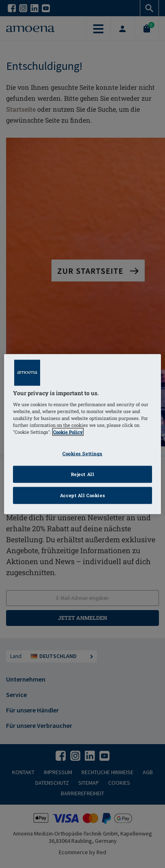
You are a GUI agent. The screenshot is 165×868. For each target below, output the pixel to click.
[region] (82, 434)
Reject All (83, 474)
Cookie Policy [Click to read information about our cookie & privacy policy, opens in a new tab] (68, 432)
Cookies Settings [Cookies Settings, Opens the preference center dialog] (82, 453)
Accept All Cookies (82, 495)
